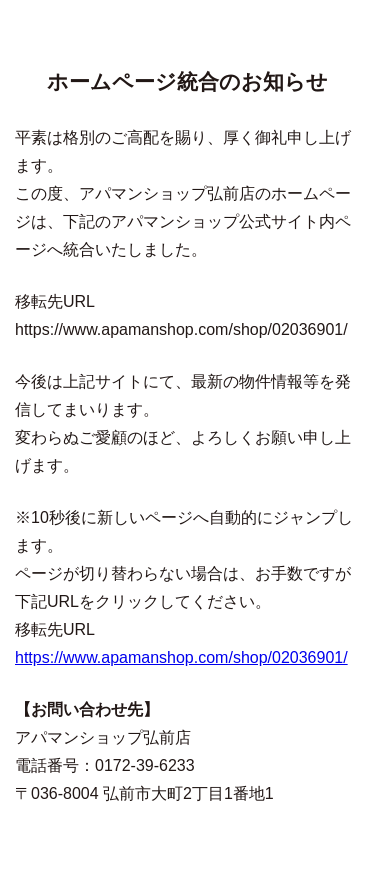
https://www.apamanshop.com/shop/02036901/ (181, 657)
